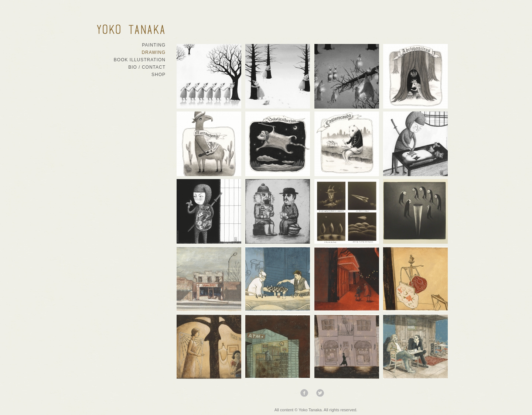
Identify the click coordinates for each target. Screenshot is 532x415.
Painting (154, 45)
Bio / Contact (147, 67)
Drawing (154, 52)
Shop (158, 75)
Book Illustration (140, 60)
